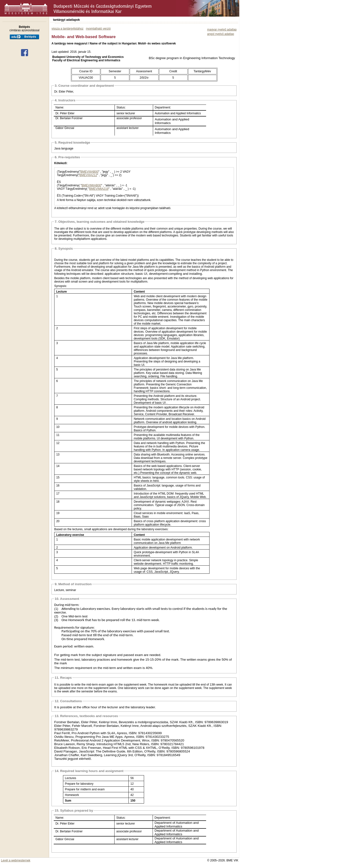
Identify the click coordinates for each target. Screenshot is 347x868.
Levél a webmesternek (16, 860)
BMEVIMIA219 (99, 189)
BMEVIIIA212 (88, 175)
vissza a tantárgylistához (68, 29)
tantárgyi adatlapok (66, 20)
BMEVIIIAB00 (89, 172)
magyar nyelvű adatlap (222, 30)
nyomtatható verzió (98, 29)
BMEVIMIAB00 (91, 185)
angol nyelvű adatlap (221, 34)
